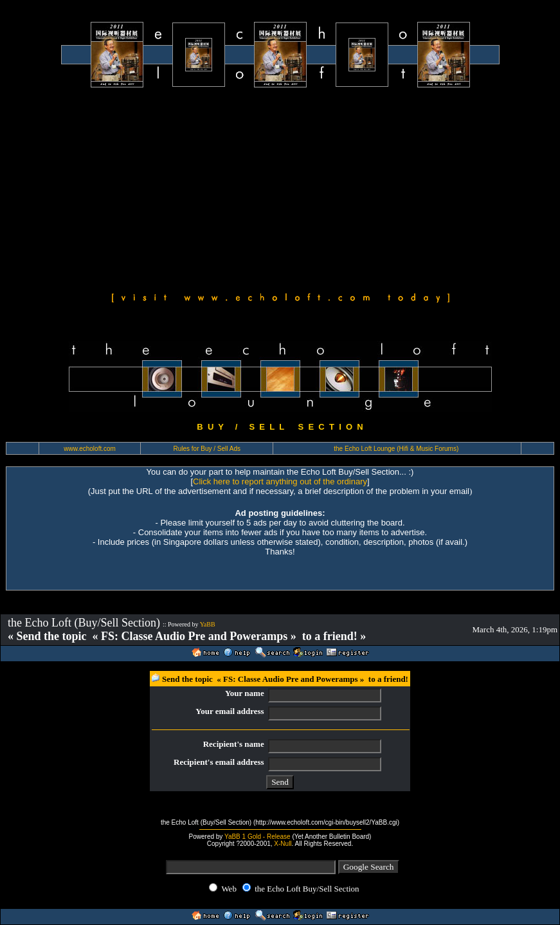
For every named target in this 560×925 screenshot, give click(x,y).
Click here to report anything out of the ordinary (280, 481)
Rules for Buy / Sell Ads (207, 449)
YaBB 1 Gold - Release (257, 837)
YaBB (208, 624)
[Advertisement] (280, 188)
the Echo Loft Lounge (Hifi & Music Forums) (396, 449)
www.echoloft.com (90, 449)
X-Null (283, 844)
